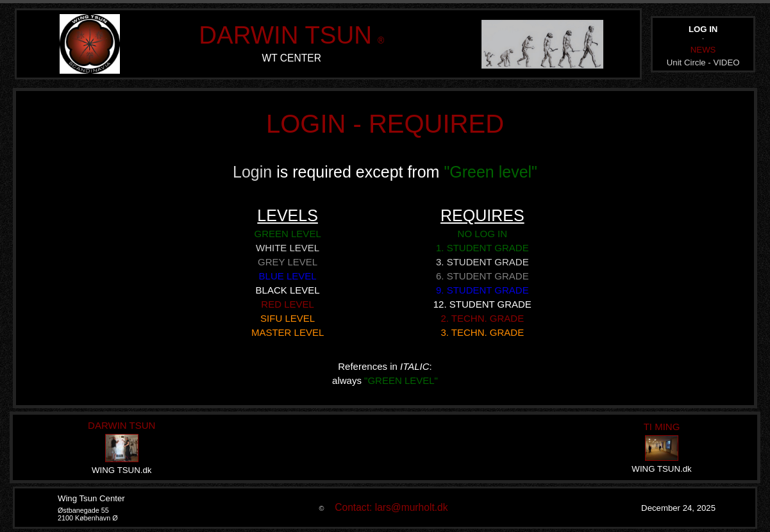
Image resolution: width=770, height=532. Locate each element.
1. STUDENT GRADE (482, 248)
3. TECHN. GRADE (482, 332)
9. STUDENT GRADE (482, 290)
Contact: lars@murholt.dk (387, 507)
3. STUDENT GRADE (482, 262)
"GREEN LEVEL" (401, 380)
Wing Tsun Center (91, 498)
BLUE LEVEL (288, 276)
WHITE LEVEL (288, 248)
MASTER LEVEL (288, 332)
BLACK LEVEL (288, 290)
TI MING (662, 427)
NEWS (703, 50)
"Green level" (490, 172)
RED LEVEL (288, 304)
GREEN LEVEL (288, 234)
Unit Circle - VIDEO (703, 62)
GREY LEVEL (288, 262)
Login (255, 172)
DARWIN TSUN (285, 35)
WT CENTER (292, 58)
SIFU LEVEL (288, 318)
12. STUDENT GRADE (482, 304)
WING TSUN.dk (121, 470)
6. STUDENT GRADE (482, 276)
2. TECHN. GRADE (482, 318)
